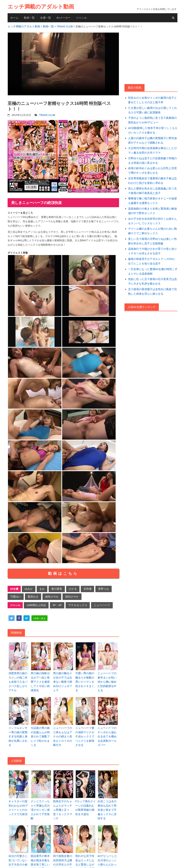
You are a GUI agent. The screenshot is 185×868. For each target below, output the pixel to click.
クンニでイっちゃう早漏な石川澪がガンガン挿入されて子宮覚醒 (41, 795)
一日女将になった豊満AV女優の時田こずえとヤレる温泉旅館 (152, 263)
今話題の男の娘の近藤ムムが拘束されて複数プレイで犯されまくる (41, 727)
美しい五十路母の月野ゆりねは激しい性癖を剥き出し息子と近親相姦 (152, 234)
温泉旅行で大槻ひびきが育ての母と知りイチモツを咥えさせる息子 (152, 244)
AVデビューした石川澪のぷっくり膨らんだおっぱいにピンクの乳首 (108, 845)
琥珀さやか (68, 595)
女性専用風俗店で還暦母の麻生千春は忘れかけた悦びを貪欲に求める (152, 176)
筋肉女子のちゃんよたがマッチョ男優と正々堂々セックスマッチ (63, 795)
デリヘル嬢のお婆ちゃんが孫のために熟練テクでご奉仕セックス (152, 224)
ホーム (14, 18)
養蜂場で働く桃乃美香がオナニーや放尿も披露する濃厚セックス (152, 196)
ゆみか (28, 588)
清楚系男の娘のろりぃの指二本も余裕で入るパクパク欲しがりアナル (19, 677)
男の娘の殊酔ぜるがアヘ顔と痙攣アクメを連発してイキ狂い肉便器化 (41, 677)
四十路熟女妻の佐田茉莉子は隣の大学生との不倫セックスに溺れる (63, 845)
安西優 (84, 588)
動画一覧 (29, 18)
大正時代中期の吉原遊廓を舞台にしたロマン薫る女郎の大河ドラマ (152, 147)
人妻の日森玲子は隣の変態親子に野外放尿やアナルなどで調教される (152, 138)
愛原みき (32, 595)
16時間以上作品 (36, 604)
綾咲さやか (49, 595)
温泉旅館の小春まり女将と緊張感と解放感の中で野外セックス (152, 205)
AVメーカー (64, 18)
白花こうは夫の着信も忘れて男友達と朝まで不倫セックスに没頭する (108, 795)
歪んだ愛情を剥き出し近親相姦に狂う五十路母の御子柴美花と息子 (152, 186)
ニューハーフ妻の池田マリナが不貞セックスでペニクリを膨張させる (85, 727)
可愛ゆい (15, 595)
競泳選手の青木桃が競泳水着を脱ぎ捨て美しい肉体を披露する (41, 845)
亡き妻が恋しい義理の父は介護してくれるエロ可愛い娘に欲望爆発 (152, 109)
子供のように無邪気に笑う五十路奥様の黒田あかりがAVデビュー (152, 118)
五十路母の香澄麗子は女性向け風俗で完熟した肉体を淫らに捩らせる (152, 282)
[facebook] (19, 616)
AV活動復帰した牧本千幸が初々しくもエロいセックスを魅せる (152, 128)
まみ (41, 588)
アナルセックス (75, 604)
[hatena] (27, 616)
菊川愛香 (55, 588)
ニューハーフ (97, 604)
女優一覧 (46, 18)
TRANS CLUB (47, 114)
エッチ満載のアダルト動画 (41, 7)
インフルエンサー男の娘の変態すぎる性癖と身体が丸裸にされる (19, 727)
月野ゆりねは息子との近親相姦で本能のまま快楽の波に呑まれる (152, 157)
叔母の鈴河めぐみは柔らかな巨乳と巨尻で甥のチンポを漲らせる (152, 167)
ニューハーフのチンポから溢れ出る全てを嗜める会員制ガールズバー (108, 727)
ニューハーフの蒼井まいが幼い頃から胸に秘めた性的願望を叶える (108, 677)
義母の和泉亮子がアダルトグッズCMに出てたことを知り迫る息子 (153, 253)
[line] (39, 616)
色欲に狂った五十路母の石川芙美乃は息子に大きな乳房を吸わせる (152, 273)
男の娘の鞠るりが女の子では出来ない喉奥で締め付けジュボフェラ (63, 677)
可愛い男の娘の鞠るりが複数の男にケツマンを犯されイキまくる (85, 677)
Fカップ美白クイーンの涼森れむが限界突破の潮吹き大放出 (85, 795)
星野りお (99, 588)
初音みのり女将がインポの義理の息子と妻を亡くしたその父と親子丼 (152, 99)
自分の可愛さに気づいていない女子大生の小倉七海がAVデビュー (19, 845)
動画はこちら (63, 573)
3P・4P (55, 604)
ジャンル (81, 18)
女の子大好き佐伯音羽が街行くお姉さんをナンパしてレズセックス (152, 215)
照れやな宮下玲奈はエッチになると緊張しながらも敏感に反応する (85, 845)
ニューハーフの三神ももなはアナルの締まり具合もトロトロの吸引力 (63, 727)
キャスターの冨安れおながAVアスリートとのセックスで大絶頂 (19, 795)
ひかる (70, 588)
